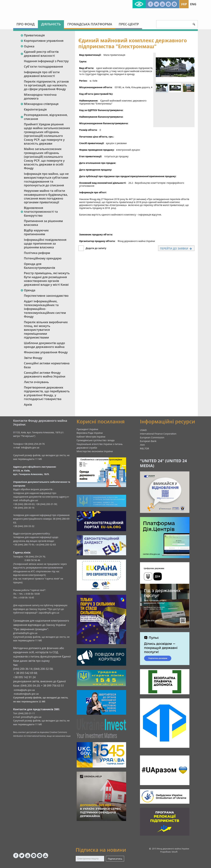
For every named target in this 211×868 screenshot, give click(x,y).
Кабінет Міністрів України (91, 437)
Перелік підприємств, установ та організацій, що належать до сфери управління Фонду (46, 85)
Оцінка (27, 46)
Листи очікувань (36, 382)
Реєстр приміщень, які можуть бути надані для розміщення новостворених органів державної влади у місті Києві (47, 279)
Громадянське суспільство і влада (96, 440)
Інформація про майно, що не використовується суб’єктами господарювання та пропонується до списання (46, 179)
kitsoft (175, 852)
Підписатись (115, 859)
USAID (143, 430)
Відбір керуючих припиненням (36, 232)
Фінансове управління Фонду (46, 352)
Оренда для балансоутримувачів (39, 266)
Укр (184, 4)
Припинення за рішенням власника (43, 223)
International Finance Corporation (158, 434)
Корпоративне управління (42, 41)
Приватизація (33, 35)
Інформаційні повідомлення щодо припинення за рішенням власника (45, 244)
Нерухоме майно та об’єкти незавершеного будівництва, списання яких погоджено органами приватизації (46, 196)
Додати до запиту (96, 248)
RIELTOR (144, 448)
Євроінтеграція (35, 109)
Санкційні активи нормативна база (47, 365)
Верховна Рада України (90, 433)
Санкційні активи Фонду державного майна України (45, 374)
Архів (28, 404)
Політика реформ (37, 253)
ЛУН (142, 445)
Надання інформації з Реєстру (46, 61)
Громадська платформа (90, 24)
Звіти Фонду (33, 358)
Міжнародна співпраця (39, 104)
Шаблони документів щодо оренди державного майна (44, 345)
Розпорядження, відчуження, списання (44, 117)
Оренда (28, 290)
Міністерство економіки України (95, 451)
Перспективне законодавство (46, 296)
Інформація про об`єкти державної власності (42, 74)
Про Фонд (26, 24)
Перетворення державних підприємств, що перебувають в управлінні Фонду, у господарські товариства (47, 393)
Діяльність (51, 24)
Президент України (87, 429)
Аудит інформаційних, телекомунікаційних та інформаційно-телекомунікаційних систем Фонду (45, 309)
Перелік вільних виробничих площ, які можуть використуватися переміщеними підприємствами (46, 330)
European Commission (152, 437)
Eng (193, 4)
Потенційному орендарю (43, 258)
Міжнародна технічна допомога (40, 96)
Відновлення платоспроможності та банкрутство (39, 212)
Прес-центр (129, 24)
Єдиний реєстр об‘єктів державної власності (40, 54)
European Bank (148, 441)
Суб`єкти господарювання (43, 66)
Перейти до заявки (176, 249)
